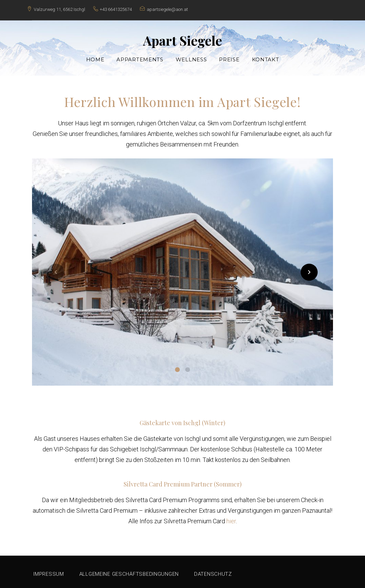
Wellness (191, 56)
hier (231, 518)
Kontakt (266, 56)
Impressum (49, 571)
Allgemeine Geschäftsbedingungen (129, 571)
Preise (229, 56)
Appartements (140, 56)
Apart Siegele (182, 37)
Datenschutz (213, 571)
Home (95, 56)
